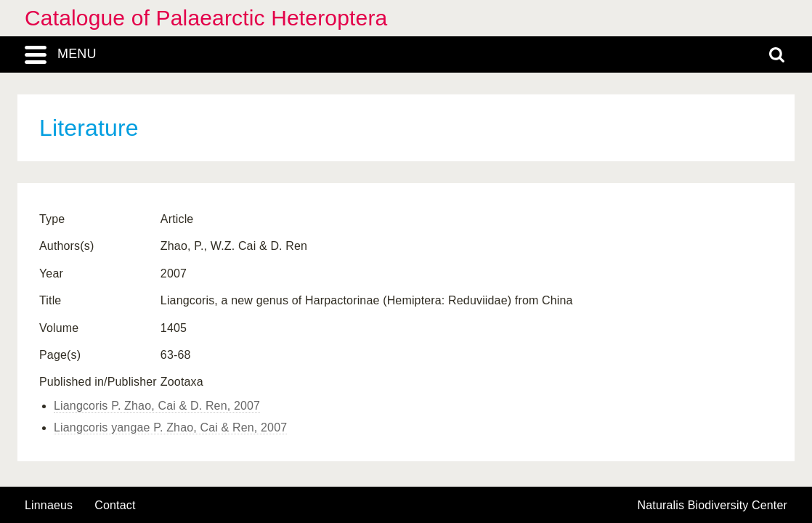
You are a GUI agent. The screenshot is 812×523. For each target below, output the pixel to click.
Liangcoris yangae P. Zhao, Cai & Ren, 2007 (170, 427)
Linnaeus (49, 506)
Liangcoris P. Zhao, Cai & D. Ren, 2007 (157, 406)
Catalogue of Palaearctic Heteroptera (206, 18)
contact (115, 505)
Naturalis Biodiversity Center (713, 506)
